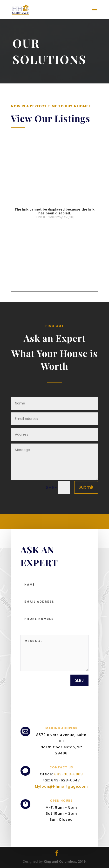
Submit (86, 487)
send (79, 744)
